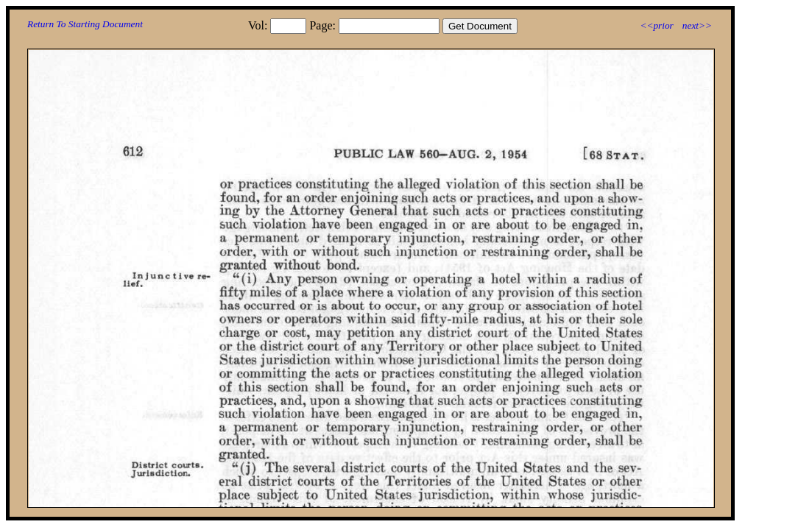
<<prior (656, 25)
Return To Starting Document (85, 24)
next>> (697, 25)
